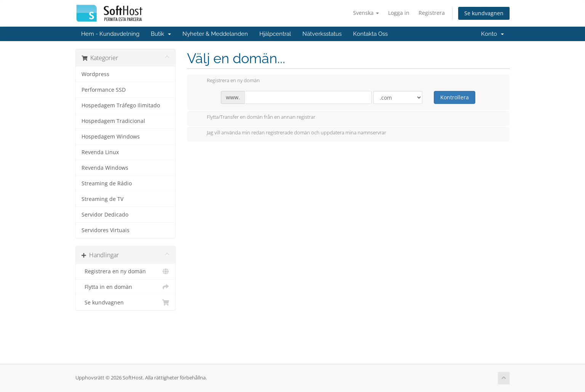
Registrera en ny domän (125, 271)
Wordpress (95, 74)
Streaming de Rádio (107, 183)
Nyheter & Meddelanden (215, 34)
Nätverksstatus (322, 34)
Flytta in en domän (125, 287)
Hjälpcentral (275, 34)
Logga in (399, 13)
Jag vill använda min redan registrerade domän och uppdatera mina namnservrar (290, 133)
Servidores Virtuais (105, 230)
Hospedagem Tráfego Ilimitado (121, 105)
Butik (161, 34)
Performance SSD (104, 90)
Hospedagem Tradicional (113, 121)
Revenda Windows (105, 168)
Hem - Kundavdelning (110, 34)
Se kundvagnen (484, 13)
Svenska (366, 13)
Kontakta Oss (370, 34)
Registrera (432, 13)
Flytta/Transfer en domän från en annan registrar (255, 118)
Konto (492, 34)
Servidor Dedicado (105, 215)
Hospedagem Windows (111, 137)
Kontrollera (455, 97)
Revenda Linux (100, 152)
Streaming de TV (102, 199)
